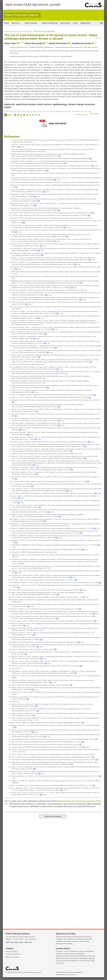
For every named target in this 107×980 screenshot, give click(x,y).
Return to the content (53, 816)
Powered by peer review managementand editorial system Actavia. (69, 973)
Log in (75, 23)
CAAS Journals (31, 23)
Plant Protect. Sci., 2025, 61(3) (15, 31)
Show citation (96, 114)
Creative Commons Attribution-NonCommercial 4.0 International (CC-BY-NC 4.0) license (76, 955)
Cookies (16, 957)
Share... (9, 115)
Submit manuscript (50, 23)
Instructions (65, 23)
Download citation (83, 115)
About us (16, 23)
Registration (85, 23)
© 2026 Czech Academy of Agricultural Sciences (23, 972)
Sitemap (9, 957)
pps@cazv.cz (16, 954)
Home (7, 23)
